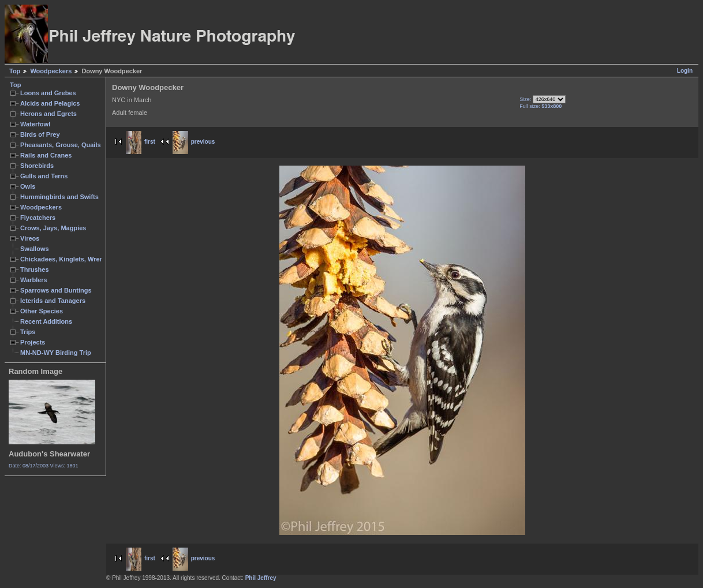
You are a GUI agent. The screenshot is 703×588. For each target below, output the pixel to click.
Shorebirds (37, 166)
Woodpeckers (51, 71)
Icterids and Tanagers (53, 301)
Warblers (34, 280)
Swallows (35, 249)
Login (685, 71)
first (141, 142)
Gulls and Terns (44, 176)
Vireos (30, 238)
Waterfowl (35, 124)
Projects (33, 342)
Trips (28, 332)
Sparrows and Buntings (56, 290)
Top (15, 71)
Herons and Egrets (48, 114)
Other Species (42, 311)
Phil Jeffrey (261, 578)
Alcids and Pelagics (50, 103)
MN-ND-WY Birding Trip (56, 353)
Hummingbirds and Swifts (59, 197)
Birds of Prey (40, 134)
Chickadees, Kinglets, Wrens (63, 259)
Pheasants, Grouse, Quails (61, 145)
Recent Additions (46, 321)
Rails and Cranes (46, 155)
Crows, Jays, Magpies (53, 228)
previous (194, 142)
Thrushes (35, 269)
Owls (28, 186)
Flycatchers (38, 218)
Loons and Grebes (48, 93)
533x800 (551, 106)
